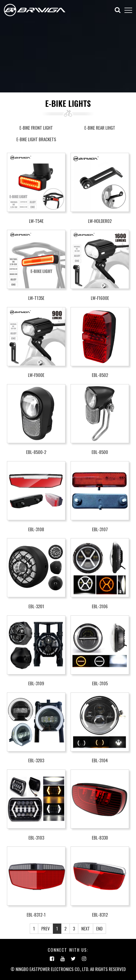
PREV (46, 929)
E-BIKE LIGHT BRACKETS (36, 139)
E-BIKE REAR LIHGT (100, 128)
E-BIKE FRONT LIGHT (36, 128)
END (99, 929)
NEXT (86, 929)
